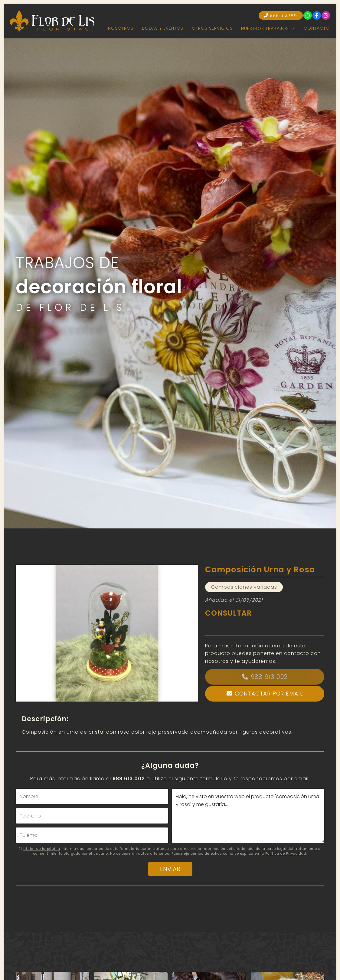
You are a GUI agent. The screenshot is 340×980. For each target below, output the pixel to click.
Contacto (317, 28)
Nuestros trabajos (265, 28)
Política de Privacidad (286, 853)
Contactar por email (269, 694)
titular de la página (42, 849)
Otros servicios (212, 28)
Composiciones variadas (244, 587)
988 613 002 (269, 677)
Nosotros (121, 28)
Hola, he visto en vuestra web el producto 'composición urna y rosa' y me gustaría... (248, 816)
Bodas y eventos (163, 28)
